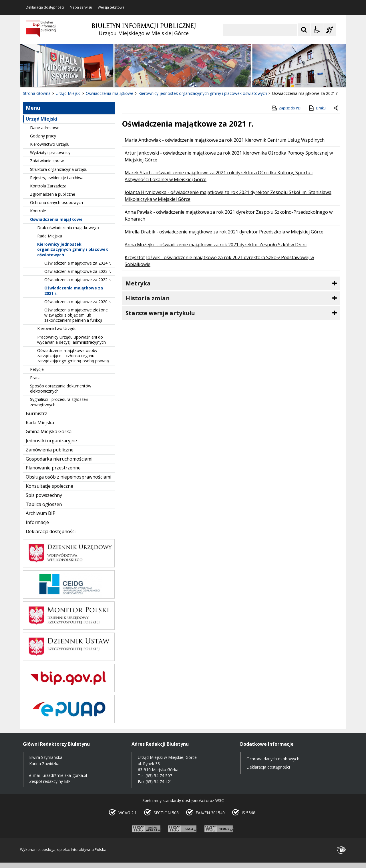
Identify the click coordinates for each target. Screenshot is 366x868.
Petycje (37, 369)
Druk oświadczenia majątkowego (68, 228)
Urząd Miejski (42, 119)
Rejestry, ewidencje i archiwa (57, 178)
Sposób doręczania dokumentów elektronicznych (61, 388)
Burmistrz (36, 413)
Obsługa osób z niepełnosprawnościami (68, 477)
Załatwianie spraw (47, 161)
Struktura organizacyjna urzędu (59, 169)
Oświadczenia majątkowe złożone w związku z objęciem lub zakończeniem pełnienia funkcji (76, 315)
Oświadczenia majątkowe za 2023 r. (78, 271)
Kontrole (38, 211)
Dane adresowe (45, 128)
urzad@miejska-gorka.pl (65, 775)
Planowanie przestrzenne (53, 468)
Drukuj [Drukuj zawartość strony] (317, 108)
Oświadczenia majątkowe (56, 219)
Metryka (138, 283)
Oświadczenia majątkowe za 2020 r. (78, 302)
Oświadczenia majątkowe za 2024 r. (78, 263)
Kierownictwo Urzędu (50, 144)
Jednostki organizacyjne (51, 441)
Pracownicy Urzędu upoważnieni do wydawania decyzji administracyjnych (71, 340)
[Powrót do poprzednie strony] (336, 108)
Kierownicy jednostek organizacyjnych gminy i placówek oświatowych (73, 249)
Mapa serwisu (81, 7)
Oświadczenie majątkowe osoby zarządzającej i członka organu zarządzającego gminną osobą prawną (73, 356)
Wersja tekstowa (111, 7)
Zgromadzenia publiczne (53, 194)
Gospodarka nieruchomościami (59, 459)
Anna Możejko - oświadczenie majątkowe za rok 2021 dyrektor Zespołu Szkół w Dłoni (216, 245)
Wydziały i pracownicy (50, 152)
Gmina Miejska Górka (49, 431)
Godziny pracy (43, 136)
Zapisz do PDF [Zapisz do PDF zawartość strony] (287, 108)
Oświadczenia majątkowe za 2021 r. (74, 290)
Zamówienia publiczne (50, 450)
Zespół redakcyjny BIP (50, 781)
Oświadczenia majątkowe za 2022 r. (78, 280)
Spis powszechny (44, 495)
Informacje (37, 522)
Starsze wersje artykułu (160, 313)
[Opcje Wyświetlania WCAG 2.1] (317, 30)
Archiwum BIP (41, 513)
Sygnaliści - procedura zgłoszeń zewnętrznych (59, 402)
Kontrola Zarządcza (48, 186)
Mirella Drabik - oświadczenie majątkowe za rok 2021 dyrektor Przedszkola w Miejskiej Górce (224, 232)
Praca (35, 378)
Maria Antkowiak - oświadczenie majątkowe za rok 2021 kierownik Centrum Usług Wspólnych (225, 140)
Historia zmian (148, 298)
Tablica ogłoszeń (44, 504)
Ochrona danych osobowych (56, 202)
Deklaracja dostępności (45, 7)
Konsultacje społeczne (49, 486)
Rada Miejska (50, 236)
